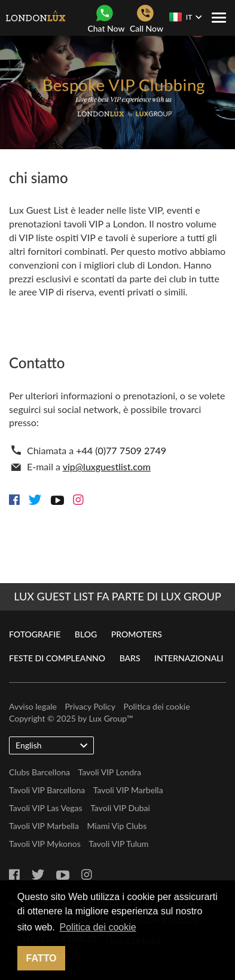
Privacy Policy (90, 706)
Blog (86, 634)
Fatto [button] (42, 958)
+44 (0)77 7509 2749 (121, 450)
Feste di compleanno (57, 658)
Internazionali (189, 658)
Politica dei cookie (157, 706)
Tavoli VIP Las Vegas (46, 808)
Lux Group (108, 718)
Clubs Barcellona (39, 772)
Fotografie (35, 634)
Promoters (137, 634)
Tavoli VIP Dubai (120, 808)
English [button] (51, 745)
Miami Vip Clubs (117, 826)
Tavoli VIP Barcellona (47, 790)
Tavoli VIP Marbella (128, 790)
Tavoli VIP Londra (110, 772)
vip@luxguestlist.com (107, 466)
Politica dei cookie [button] (98, 927)
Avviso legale (33, 706)
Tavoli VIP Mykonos (45, 844)
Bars (130, 658)
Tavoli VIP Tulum (118, 844)
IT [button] (185, 17)
